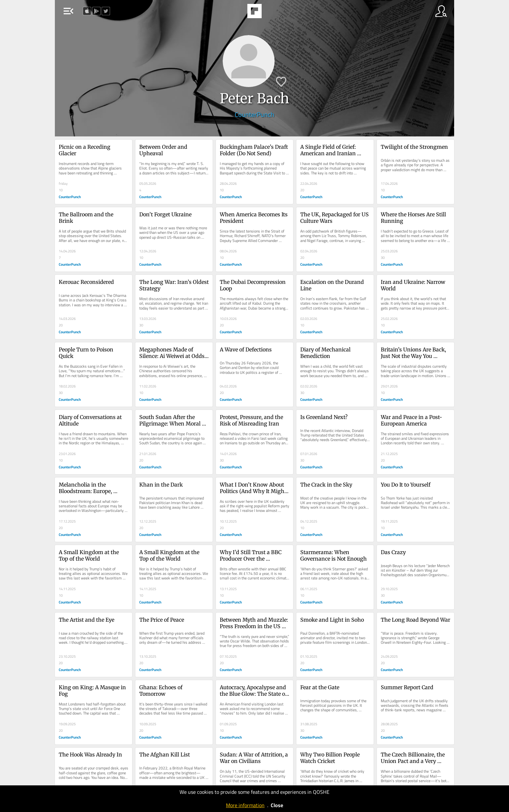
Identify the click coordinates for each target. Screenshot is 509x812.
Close (277, 805)
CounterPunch (255, 114)
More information (245, 805)
